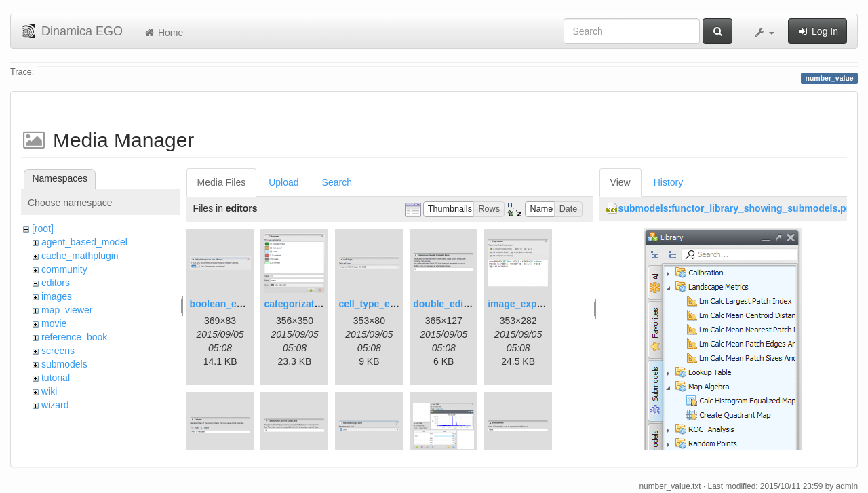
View (620, 182)
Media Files (222, 182)
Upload (283, 182)
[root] (43, 229)
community (64, 269)
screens (58, 351)
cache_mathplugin (80, 256)
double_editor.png (454, 304)
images (57, 296)
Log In (817, 31)
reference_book (74, 337)
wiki (49, 391)
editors (56, 283)
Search (337, 182)
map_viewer (67, 310)
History (669, 182)
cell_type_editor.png (384, 304)
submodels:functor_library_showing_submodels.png (738, 208)
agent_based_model (84, 242)
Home (163, 33)
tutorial (56, 378)
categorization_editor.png (321, 304)
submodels (64, 364)
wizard (55, 405)
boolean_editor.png (234, 304)
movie (54, 323)
